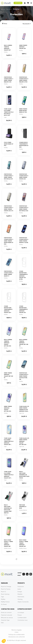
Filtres (5, 24)
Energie (20, 592)
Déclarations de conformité (17, 637)
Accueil (3, 9)
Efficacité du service (7, 618)
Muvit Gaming (5, 594)
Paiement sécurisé (7, 615)
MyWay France (5, 602)
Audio (19, 589)
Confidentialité (22, 618)
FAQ (2, 623)
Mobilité (20, 594)
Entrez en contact (6, 612)
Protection (21, 587)
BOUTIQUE (18, 3)
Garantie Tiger (5, 620)
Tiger (2, 597)
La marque (21, 612)
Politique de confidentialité (16, 635)
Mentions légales (17, 630)
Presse (20, 615)
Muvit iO (3, 592)
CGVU (16, 632)
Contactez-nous (23, 620)
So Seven (4, 604)
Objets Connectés (23, 602)
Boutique (9, 9)
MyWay (3, 599)
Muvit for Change (6, 587)
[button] (4, 641)
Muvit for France (6, 589)
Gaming (20, 599)
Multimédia (21, 597)
